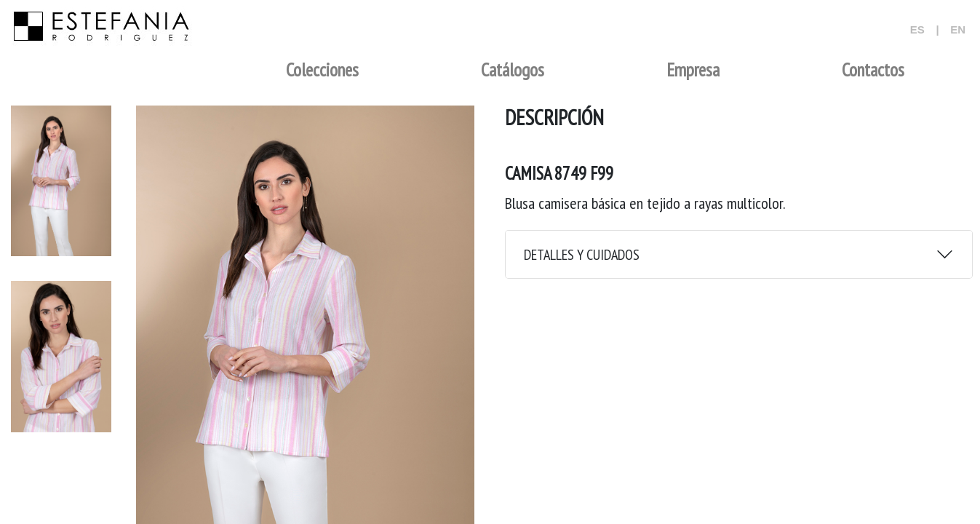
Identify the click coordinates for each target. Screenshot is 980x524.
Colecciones (322, 70)
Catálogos (513, 70)
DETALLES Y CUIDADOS (582, 255)
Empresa (693, 70)
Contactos (873, 70)
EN (958, 29)
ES (917, 29)
